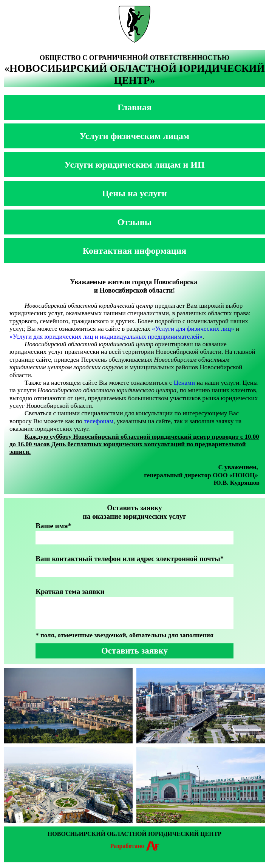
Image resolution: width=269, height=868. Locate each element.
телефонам (99, 421)
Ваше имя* (53, 526)
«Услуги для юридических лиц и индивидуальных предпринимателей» (106, 337)
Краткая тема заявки (70, 591)
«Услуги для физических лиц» (193, 329)
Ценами (184, 383)
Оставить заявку (134, 651)
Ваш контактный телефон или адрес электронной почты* (130, 559)
